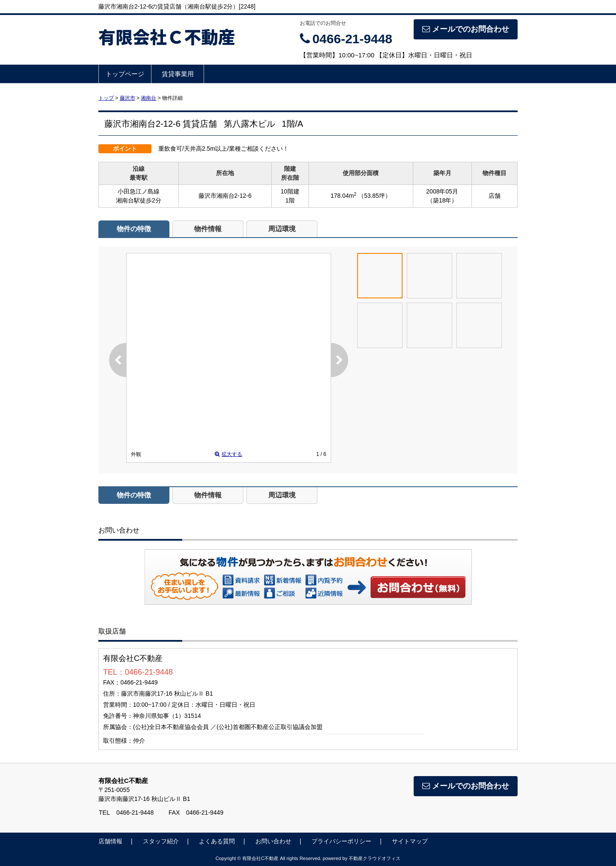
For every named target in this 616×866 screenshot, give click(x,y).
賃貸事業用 (178, 74)
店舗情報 (110, 841)
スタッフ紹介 (161, 841)
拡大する (228, 454)
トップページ (125, 74)
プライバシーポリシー (341, 841)
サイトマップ (410, 841)
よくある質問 (217, 841)
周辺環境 (282, 229)
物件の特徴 (134, 229)
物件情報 (208, 229)
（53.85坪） (375, 196)
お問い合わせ (418, 587)
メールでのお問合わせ (466, 29)
